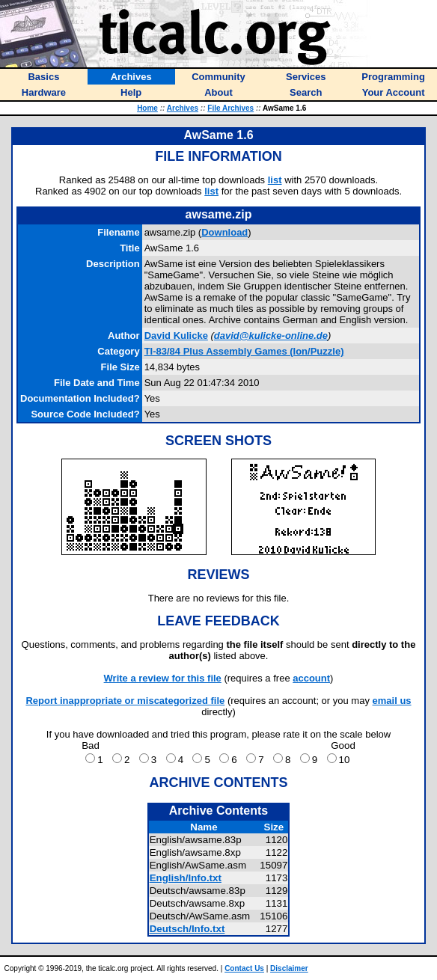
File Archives (230, 108)
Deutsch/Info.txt (187, 929)
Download (224, 232)
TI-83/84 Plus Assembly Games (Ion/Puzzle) (244, 351)
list (275, 180)
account (311, 678)
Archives (183, 108)
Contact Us (244, 968)
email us (392, 701)
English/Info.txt (186, 878)
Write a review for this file (163, 678)
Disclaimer (289, 968)
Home (147, 108)
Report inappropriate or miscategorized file (125, 701)
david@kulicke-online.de (271, 336)
